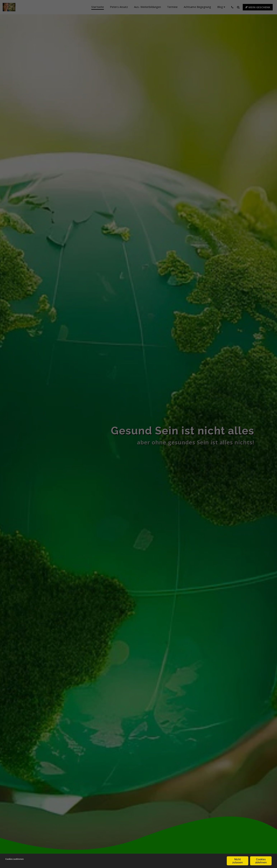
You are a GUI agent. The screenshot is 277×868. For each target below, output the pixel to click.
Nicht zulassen (238, 861)
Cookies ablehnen (261, 861)
